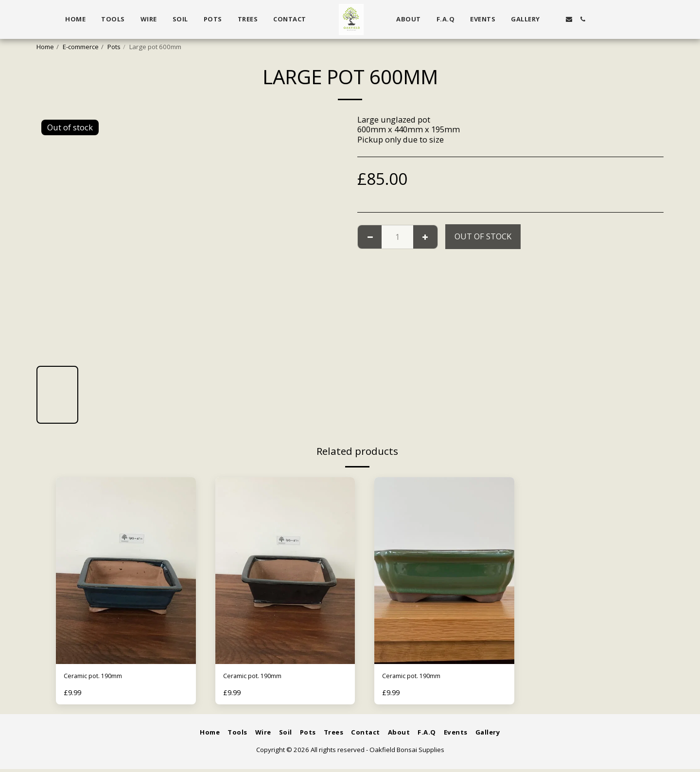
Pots (114, 47)
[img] (126, 570)
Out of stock (483, 236)
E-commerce (81, 47)
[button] (555, 19)
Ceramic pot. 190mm (103, 677)
